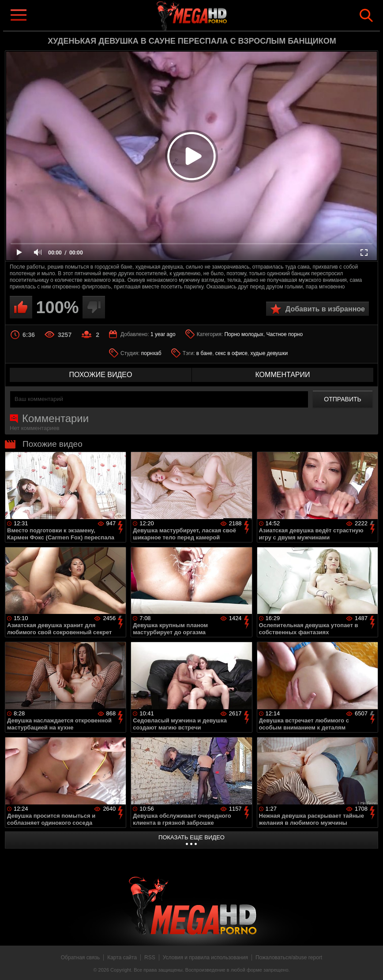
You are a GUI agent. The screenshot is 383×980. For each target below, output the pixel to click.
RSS (150, 958)
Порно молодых (244, 334)
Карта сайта (122, 958)
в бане (204, 353)
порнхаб (151, 353)
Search (366, 15)
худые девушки (269, 353)
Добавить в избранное (325, 309)
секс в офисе (231, 353)
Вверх (370, 964)
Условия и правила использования (205, 958)
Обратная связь (80, 958)
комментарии (282, 375)
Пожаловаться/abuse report (289, 958)
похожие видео (101, 375)
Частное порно (285, 334)
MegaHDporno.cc (206, 15)
